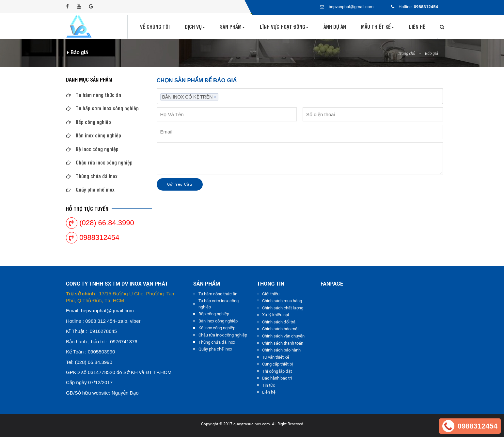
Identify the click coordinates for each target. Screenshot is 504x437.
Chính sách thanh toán (283, 343)
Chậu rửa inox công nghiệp (99, 162)
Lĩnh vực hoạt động (284, 27)
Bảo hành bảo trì (277, 378)
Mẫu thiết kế (378, 27)
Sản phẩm (232, 27)
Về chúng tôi (155, 27)
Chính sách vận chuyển (283, 336)
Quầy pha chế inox (90, 189)
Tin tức (269, 385)
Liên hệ (417, 27)
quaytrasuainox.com (252, 424)
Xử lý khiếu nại (276, 315)
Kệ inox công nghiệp (92, 149)
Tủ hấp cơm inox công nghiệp (102, 108)
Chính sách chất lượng (283, 308)
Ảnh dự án (335, 27)
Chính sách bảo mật (280, 329)
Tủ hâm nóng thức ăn (94, 95)
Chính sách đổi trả (279, 322)
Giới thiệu (271, 294)
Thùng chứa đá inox (92, 176)
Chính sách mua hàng (282, 301)
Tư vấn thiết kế (276, 357)
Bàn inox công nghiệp (94, 135)
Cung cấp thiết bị (277, 364)
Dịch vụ (195, 27)
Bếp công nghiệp (88, 122)
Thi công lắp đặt (277, 371)
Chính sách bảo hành (281, 350)
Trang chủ (407, 53)
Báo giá (432, 53)
